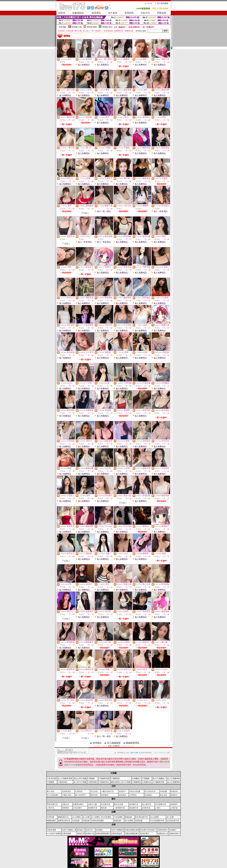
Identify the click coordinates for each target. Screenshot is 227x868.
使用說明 (129, 13)
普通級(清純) (107, 27)
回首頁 (62, 13)
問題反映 (162, 13)
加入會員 (113, 13)
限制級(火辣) (77, 27)
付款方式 (145, 13)
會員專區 (96, 13)
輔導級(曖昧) (92, 27)
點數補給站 (78, 13)
